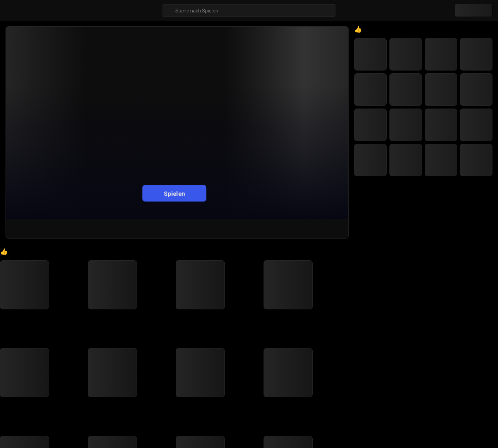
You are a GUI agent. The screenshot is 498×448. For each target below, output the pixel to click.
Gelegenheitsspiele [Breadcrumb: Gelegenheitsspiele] (44, 258)
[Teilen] (305, 229)
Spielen (174, 193)
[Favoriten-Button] (288, 229)
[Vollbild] (322, 229)
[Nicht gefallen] (271, 229)
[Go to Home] (13, 258)
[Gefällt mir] (252, 229)
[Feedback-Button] (339, 229)
